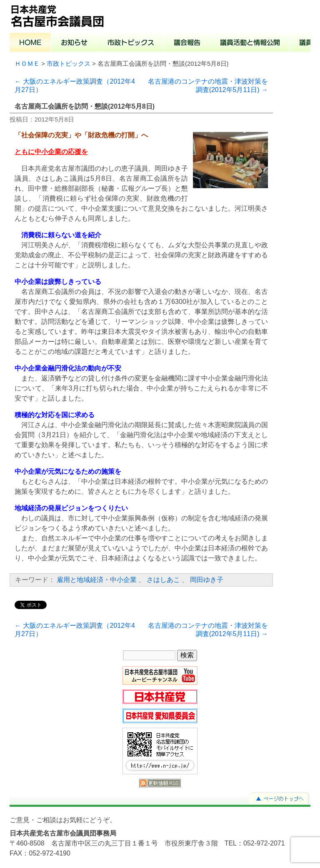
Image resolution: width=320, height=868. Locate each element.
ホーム (30, 43)
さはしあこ (163, 580)
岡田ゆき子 (207, 580)
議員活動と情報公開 (250, 43)
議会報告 (187, 43)
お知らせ (74, 43)
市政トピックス (131, 43)
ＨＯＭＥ (27, 64)
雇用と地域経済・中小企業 (97, 580)
